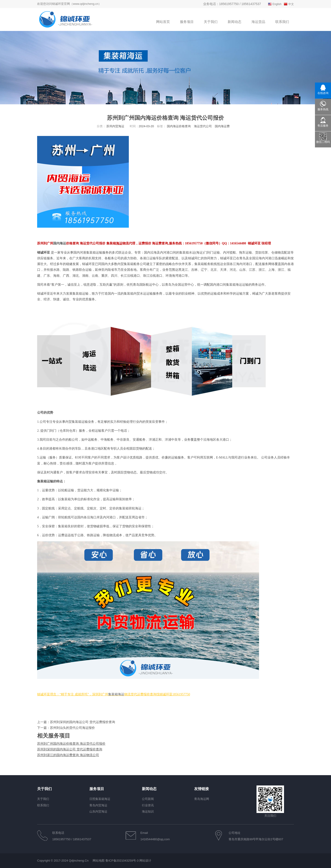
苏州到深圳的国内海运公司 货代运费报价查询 (83, 722)
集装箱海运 (116, 694)
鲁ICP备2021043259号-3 (122, 861)
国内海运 (60, 243)
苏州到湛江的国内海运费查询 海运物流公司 (68, 755)
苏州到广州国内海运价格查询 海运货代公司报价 (71, 744)
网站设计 (145, 861)
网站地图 (99, 861)
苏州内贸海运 (115, 126)
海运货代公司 (203, 126)
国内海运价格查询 (179, 126)
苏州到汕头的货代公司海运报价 (72, 728)
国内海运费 (222, 126)
